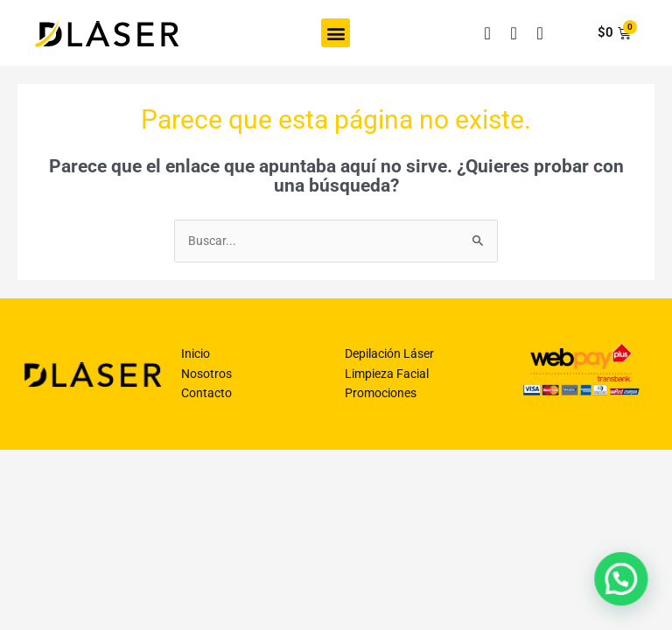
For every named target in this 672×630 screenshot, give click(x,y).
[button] (336, 33)
